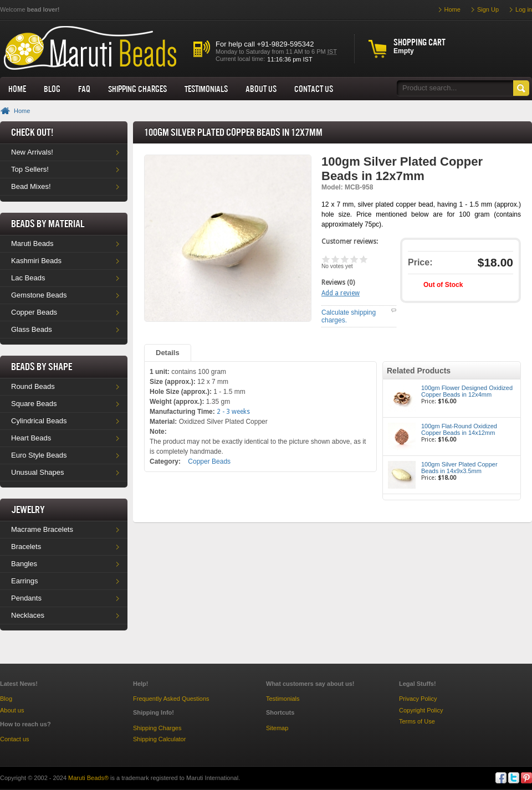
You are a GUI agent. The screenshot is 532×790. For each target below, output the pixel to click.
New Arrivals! (32, 152)
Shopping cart (420, 42)
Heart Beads (31, 438)
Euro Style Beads (39, 455)
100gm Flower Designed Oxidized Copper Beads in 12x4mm (467, 391)
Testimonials (206, 89)
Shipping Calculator (159, 739)
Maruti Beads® (88, 778)
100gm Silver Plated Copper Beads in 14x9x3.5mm (459, 468)
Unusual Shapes (37, 472)
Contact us (15, 739)
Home (17, 89)
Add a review (341, 293)
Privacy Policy (418, 699)
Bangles (24, 564)
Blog (52, 89)
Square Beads (34, 404)
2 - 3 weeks (233, 412)
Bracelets (26, 547)
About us (261, 89)
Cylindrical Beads (39, 421)
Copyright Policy (421, 710)
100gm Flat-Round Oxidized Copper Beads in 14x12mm (459, 429)
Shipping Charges (137, 89)
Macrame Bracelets (42, 529)
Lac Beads (28, 278)
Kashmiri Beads (36, 261)
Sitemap (277, 728)
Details (168, 353)
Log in (524, 9)
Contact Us (314, 89)
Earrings (24, 581)
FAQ (84, 89)
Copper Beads (34, 312)
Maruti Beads (32, 243)
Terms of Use (417, 721)
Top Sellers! (30, 169)
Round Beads (33, 386)
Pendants (26, 598)
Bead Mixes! (31, 186)
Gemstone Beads (39, 295)
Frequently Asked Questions (171, 699)
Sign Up (488, 9)
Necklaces (28, 615)
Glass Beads (32, 329)
